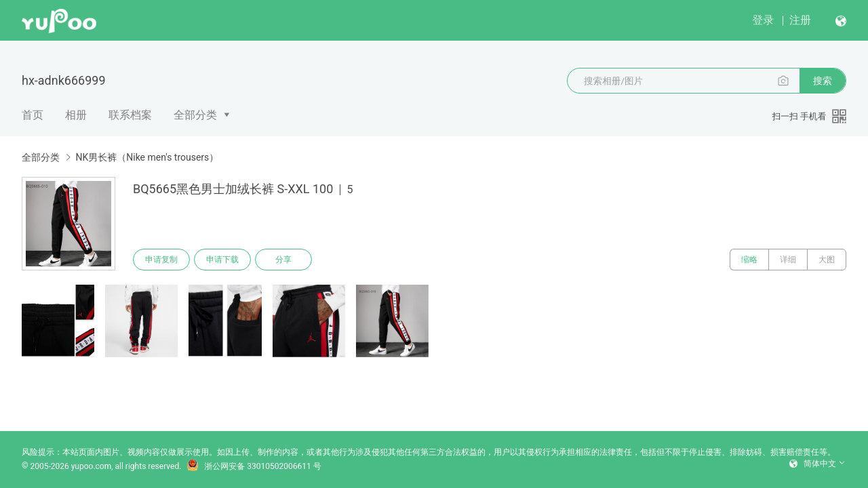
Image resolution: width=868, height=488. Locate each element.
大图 (827, 260)
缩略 (749, 260)
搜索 (823, 81)
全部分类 (195, 115)
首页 (33, 115)
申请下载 (222, 260)
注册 (800, 20)
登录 (763, 20)
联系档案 (130, 115)
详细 (788, 260)
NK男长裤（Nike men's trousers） (147, 157)
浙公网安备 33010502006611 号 (254, 466)
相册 (76, 115)
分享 (283, 260)
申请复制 (161, 260)
